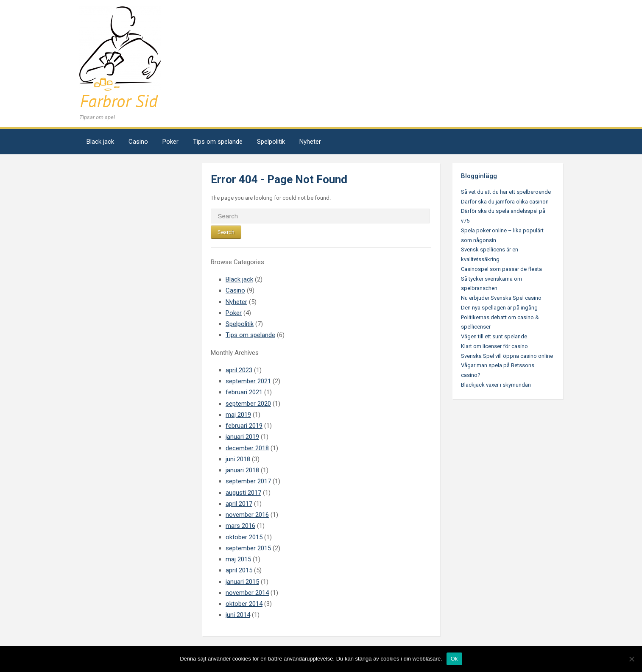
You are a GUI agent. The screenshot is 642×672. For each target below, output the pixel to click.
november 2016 (247, 515)
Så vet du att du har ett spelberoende (506, 192)
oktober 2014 (244, 604)
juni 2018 (238, 459)
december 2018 (247, 448)
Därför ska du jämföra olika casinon (505, 202)
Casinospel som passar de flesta (501, 269)
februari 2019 (244, 426)
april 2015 (239, 570)
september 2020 (248, 404)
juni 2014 (238, 615)
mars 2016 (240, 526)
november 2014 (247, 593)
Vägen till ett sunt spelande (494, 336)
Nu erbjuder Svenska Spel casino (501, 298)
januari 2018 (242, 470)
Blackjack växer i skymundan (496, 385)
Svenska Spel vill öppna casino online (507, 356)
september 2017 (248, 481)
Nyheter (310, 142)
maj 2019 (238, 415)
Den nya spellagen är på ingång (499, 308)
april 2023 (239, 370)
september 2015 (248, 548)
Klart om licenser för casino (494, 346)
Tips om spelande (218, 142)
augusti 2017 (243, 493)
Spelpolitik (271, 142)
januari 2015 (242, 582)
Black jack (100, 142)
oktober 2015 (244, 537)
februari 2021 (244, 392)
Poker (170, 142)
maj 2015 (238, 559)
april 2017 (239, 504)
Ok (454, 659)
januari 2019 (242, 437)
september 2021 (248, 381)
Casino (138, 142)
